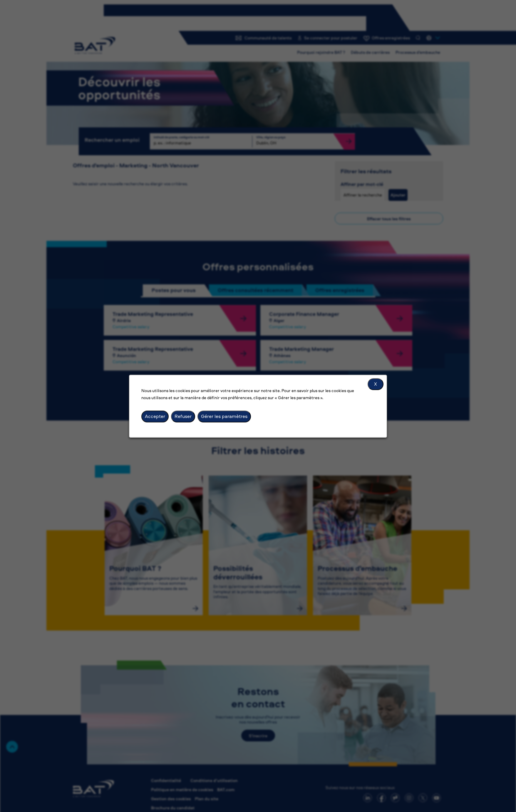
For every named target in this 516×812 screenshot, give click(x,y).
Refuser (183, 416)
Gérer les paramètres (224, 416)
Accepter (155, 416)
